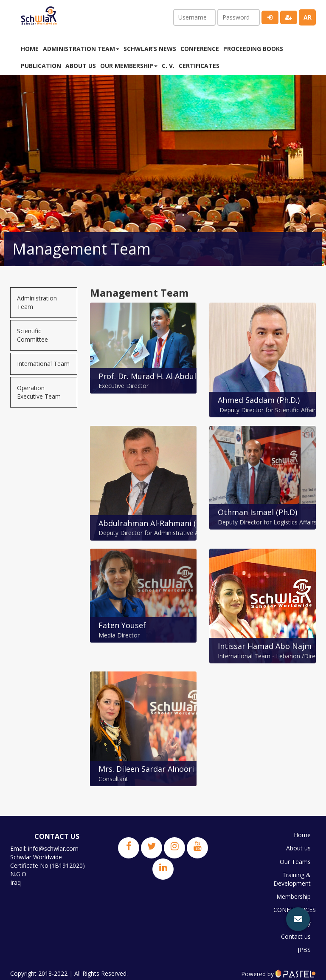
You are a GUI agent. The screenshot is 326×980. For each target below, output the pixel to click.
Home (30, 49)
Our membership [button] (129, 66)
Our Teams (295, 861)
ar (308, 17)
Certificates (199, 66)
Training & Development (292, 878)
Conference (200, 49)
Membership (293, 895)
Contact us (295, 933)
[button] (298, 919)
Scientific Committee (32, 335)
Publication (41, 66)
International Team (43, 364)
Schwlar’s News (150, 49)
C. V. (168, 66)
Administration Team (37, 302)
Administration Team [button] (81, 49)
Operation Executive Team (39, 392)
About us (81, 66)
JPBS (304, 946)
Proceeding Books (253, 49)
